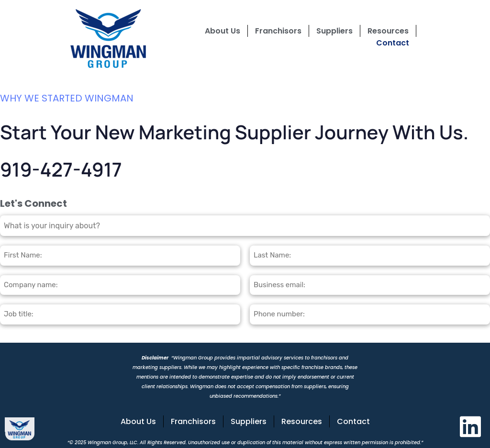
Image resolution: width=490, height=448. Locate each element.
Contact (393, 43)
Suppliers (334, 31)
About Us (223, 31)
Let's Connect (33, 203)
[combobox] (245, 226)
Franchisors (278, 31)
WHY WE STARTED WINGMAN (67, 98)
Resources (388, 31)
